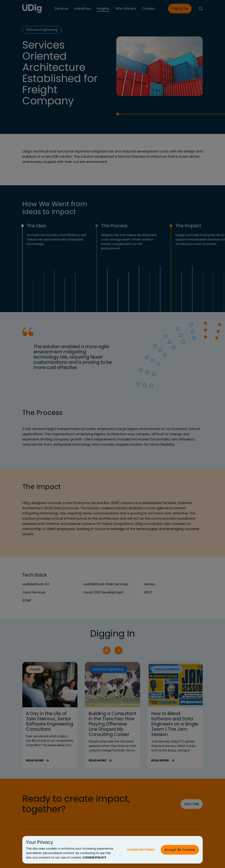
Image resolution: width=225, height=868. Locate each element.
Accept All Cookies (180, 850)
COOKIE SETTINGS (141, 850)
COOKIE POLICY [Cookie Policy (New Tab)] (94, 857)
